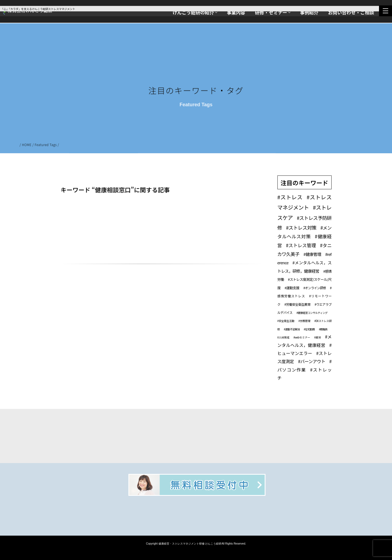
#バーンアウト (312, 361)
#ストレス (290, 197)
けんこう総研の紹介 (193, 12)
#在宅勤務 (309, 329)
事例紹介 (309, 12)
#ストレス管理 (301, 245)
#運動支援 (292, 288)
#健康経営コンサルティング (312, 313)
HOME (27, 145)
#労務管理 (304, 321)
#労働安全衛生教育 (297, 304)
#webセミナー (302, 337)
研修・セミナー (271, 12)
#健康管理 (312, 254)
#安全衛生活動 (286, 321)
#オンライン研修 (315, 288)
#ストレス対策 (301, 227)
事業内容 (236, 12)
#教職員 (323, 329)
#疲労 (318, 337)
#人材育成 (284, 337)
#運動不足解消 (292, 329)
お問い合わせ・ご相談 (351, 12)
